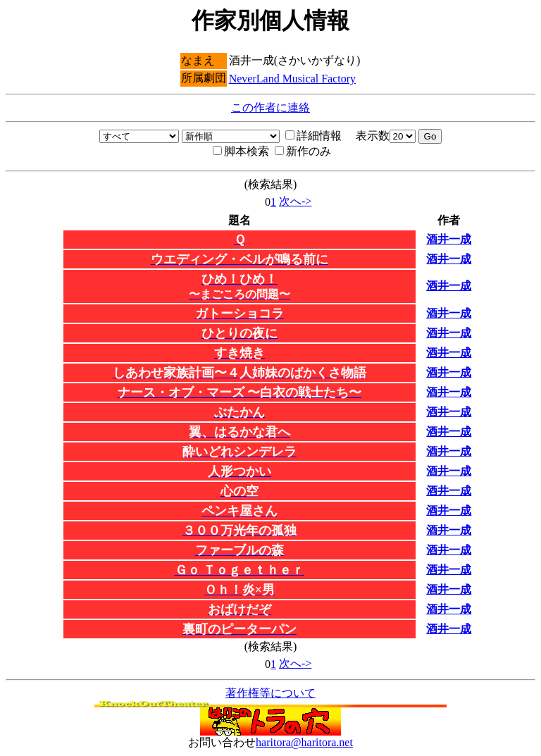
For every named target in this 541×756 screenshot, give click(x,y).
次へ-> (295, 201)
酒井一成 (449, 239)
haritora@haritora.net (304, 742)
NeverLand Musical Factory (292, 79)
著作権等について (270, 693)
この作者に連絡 (270, 107)
